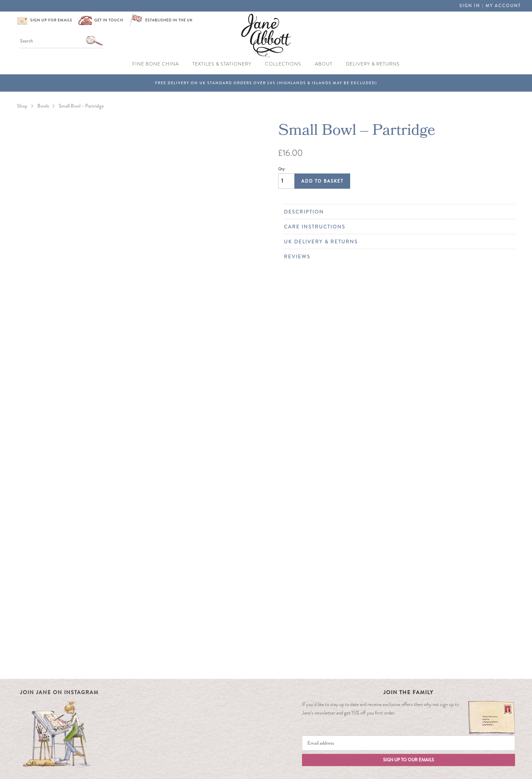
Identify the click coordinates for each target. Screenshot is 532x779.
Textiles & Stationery (222, 64)
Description (396, 212)
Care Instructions (396, 227)
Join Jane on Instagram (59, 692)
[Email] (408, 743)
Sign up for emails (51, 20)
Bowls (43, 106)
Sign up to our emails (408, 760)
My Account (503, 6)
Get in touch (109, 20)
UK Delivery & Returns (396, 242)
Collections (283, 64)
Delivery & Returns (373, 64)
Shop (22, 106)
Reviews (396, 257)
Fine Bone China (156, 64)
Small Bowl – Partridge (81, 106)
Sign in (470, 6)
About (324, 64)
